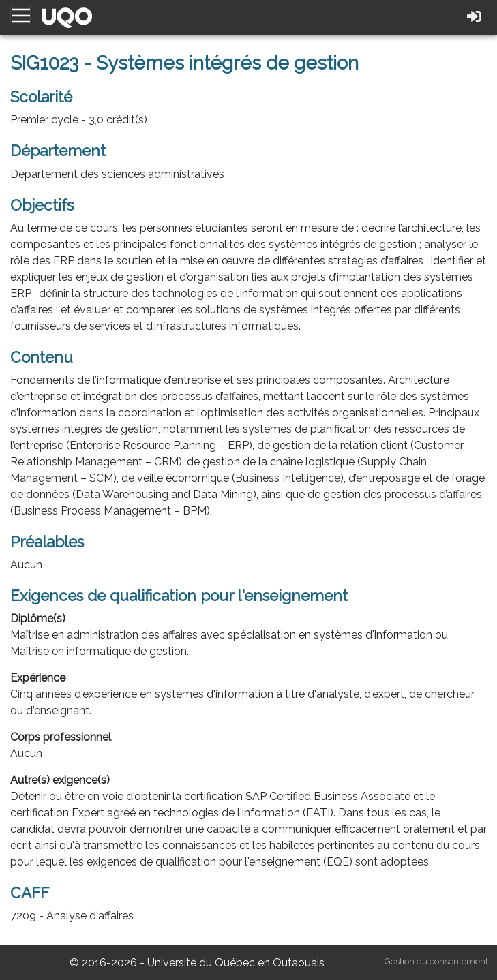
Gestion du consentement (436, 961)
